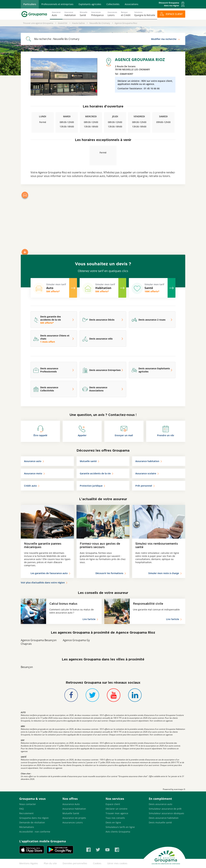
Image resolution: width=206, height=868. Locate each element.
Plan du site (50, 863)
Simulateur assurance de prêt (165, 809)
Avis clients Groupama (118, 832)
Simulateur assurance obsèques (166, 813)
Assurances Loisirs (73, 822)
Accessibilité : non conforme (35, 832)
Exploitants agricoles (90, 4)
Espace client (113, 804)
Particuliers (30, 4)
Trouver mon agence (117, 813)
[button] (183, 4)
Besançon (27, 667)
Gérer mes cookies (117, 863)
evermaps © (180, 789)
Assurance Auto (71, 804)
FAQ (21, 809)
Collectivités (113, 4)
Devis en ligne (113, 822)
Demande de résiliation (32, 822)
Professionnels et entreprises (57, 4)
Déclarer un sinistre (116, 809)
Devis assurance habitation (164, 818)
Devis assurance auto (160, 804)
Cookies (97, 863)
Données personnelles (75, 863)
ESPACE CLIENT (174, 14)
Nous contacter (28, 804)
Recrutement (26, 813)
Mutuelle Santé (71, 813)
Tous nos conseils (115, 818)
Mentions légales (29, 863)
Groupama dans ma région (34, 818)
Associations (132, 4)
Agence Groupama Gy (76, 640)
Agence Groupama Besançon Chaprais (39, 642)
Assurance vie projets (74, 818)
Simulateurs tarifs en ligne (120, 827)
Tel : (124, 74)
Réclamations (27, 827)
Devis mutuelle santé (160, 822)
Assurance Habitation (74, 809)
